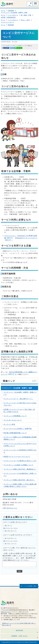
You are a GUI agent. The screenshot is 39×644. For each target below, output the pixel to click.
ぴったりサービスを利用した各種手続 (18, 429)
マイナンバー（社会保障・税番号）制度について (20, 393)
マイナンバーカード (8, 22)
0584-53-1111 (6, 612)
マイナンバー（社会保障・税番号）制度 (14, 13)
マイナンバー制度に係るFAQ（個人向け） (19, 480)
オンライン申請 (9, 424)
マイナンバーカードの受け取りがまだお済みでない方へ (20, 404)
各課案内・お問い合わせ (19, 636)
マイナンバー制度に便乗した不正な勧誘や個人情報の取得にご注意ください (20, 485)
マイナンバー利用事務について (15, 416)
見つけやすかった (11, 538)
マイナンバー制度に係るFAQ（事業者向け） (20, 469)
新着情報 (11, 25)
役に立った (9, 526)
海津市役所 (19, 631)
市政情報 (11, 11)
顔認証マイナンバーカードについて (17, 457)
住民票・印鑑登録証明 (8, 17)
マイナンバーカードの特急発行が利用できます (20, 451)
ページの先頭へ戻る (30, 586)
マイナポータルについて (13, 420)
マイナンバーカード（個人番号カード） (18, 399)
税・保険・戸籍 (26, 15)
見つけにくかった (11, 544)
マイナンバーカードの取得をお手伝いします (20, 461)
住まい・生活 (25, 20)
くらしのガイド (13, 15)
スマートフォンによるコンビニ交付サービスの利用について (20, 445)
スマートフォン (10, 236)
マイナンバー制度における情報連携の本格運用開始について (20, 438)
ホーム (3, 11)
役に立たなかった (11, 531)
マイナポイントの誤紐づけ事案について (18, 465)
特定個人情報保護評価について (15, 433)
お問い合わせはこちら (10, 508)
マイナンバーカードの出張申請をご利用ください (20, 475)
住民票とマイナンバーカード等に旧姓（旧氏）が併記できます (19, 411)
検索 (30, 5)
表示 (35, 381)
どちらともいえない (12, 528)
